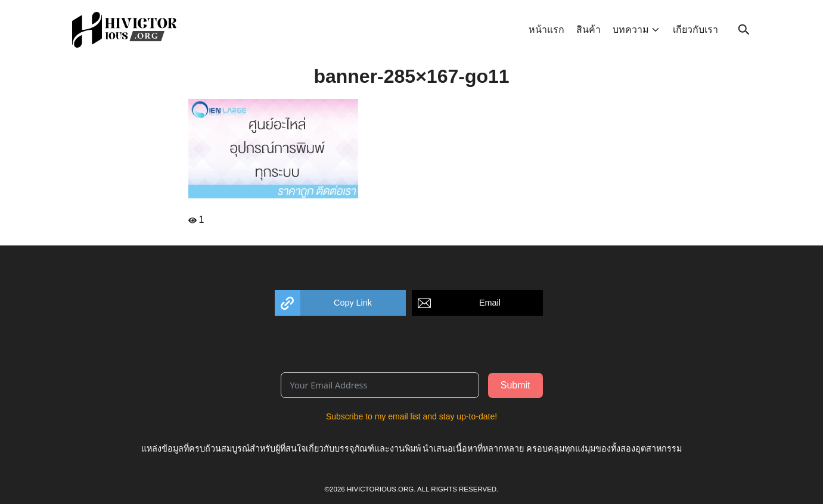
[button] (340, 303)
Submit (515, 385)
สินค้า (588, 29)
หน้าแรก (546, 29)
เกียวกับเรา (695, 29)
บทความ (631, 29)
